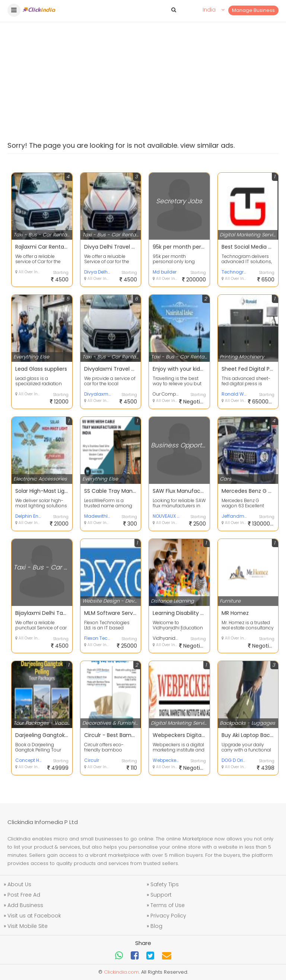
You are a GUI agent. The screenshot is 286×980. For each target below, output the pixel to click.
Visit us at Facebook (34, 916)
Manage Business (253, 10)
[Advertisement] (143, 60)
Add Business (25, 905)
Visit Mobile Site (28, 926)
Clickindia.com (121, 972)
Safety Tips (165, 884)
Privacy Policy (168, 916)
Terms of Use (168, 905)
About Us (19, 884)
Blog (156, 926)
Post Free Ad (24, 895)
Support (161, 895)
